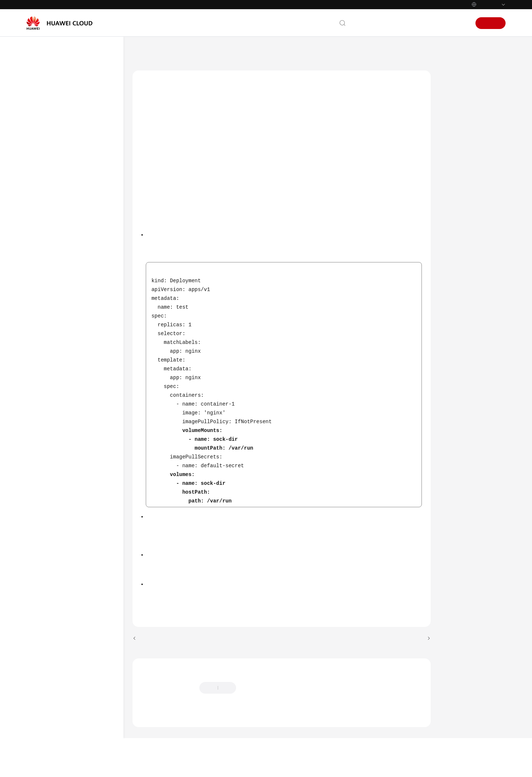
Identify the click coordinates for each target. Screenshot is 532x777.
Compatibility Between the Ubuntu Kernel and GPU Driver (90, 734)
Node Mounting (87, 246)
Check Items (462, 87)
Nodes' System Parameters (86, 394)
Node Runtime (86, 616)
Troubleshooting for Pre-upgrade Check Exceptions (233, 624)
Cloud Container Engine (196, 51)
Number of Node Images (88, 646)
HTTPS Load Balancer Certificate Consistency (91, 224)
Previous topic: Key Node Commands (181, 654)
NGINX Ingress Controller (86, 463)
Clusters (330, 51)
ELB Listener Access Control (86, 556)
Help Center (146, 51)
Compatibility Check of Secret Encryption (88, 701)
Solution (457, 104)
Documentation (403, 23)
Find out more (283, 765)
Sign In (459, 23)
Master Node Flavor (84, 577)
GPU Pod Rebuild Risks (89, 535)
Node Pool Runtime (91, 629)
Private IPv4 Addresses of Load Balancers (90, 296)
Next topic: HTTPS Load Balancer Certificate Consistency (359, 654)
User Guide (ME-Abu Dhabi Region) (272, 51)
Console (435, 23)
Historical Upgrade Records (90, 322)
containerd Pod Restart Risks (86, 484)
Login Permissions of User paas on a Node (90, 267)
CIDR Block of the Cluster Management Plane (91, 347)
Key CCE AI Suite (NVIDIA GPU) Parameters (89, 509)
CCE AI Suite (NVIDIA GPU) (86, 372)
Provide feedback (263, 704)
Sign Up (491, 23)
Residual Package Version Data (90, 415)
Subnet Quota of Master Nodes (88, 598)
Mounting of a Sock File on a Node (86, 195)
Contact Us (367, 23)
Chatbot (149, 732)
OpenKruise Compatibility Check (84, 671)
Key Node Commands (83, 170)
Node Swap (83, 445)
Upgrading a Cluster (371, 51)
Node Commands (89, 432)
